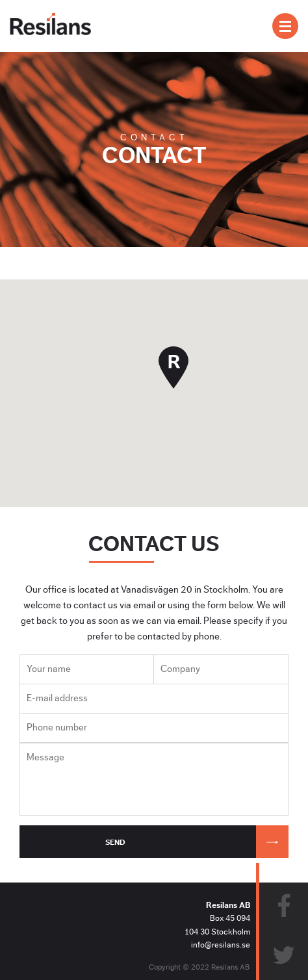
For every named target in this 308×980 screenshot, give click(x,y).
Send (197, 842)
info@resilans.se (221, 945)
